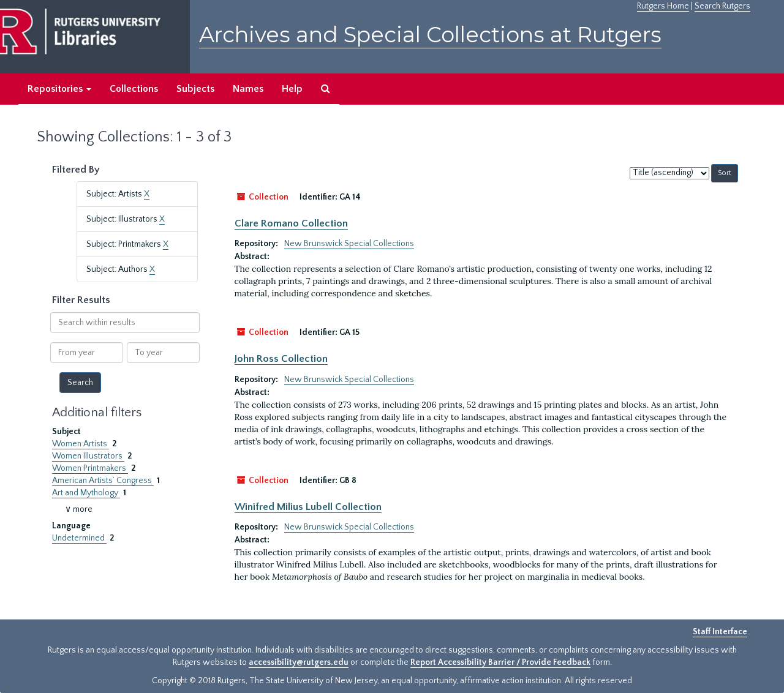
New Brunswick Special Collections (349, 244)
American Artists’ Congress (103, 481)
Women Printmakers (90, 468)
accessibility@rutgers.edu (299, 662)
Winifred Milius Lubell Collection (308, 507)
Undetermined (79, 538)
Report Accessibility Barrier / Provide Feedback (500, 662)
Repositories (59, 89)
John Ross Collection (281, 359)
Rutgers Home (663, 6)
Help (292, 89)
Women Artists (81, 444)
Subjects (195, 89)
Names (248, 89)
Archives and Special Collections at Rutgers (430, 35)
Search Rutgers (722, 6)
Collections (134, 89)
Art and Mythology (86, 493)
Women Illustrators (88, 456)
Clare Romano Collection (291, 223)
